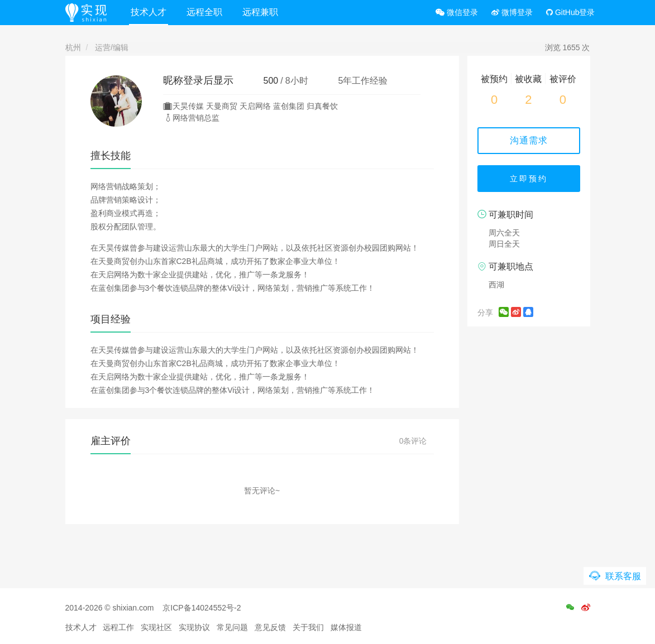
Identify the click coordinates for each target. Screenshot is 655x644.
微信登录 (457, 12)
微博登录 (512, 12)
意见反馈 (270, 627)
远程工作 (118, 627)
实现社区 (156, 627)
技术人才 (149, 12)
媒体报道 (346, 627)
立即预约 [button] (529, 179)
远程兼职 (260, 12)
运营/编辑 (112, 47)
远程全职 (204, 12)
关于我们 (308, 627)
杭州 (73, 47)
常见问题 (232, 627)
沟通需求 (529, 140)
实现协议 (194, 627)
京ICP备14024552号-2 (202, 608)
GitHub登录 (570, 12)
